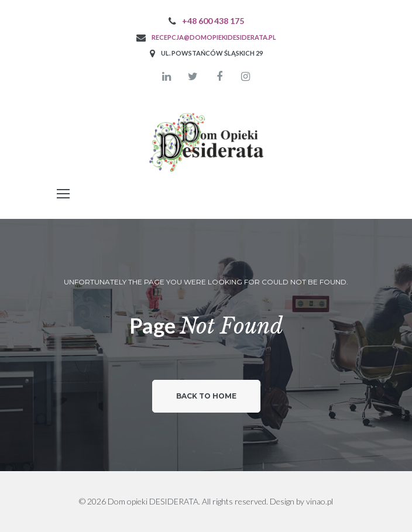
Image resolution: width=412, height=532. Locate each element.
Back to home (206, 396)
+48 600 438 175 (213, 21)
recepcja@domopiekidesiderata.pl (214, 37)
